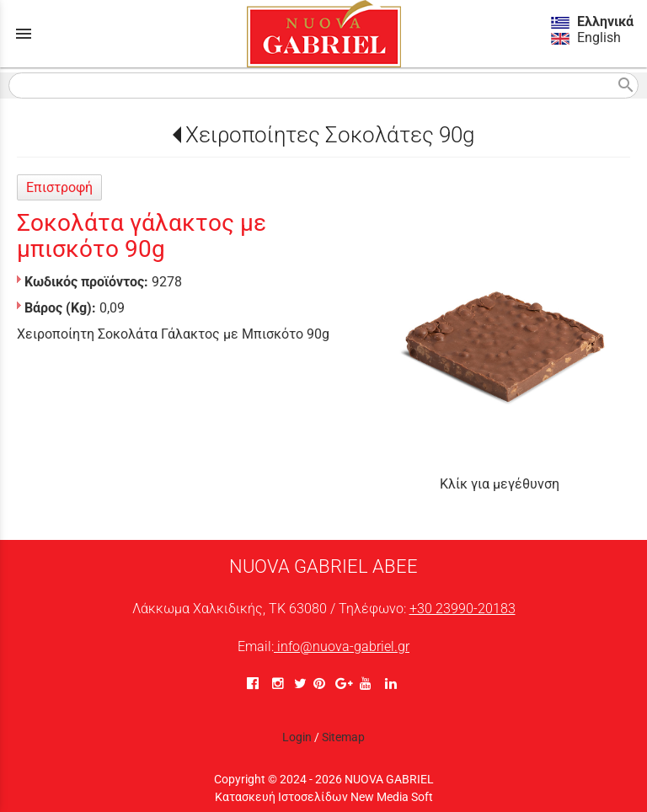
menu (24, 34)
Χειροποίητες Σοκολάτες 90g (330, 135)
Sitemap (343, 737)
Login (297, 737)
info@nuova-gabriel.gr (342, 646)
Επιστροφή (59, 187)
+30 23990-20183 (463, 609)
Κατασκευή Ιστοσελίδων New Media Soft (324, 797)
